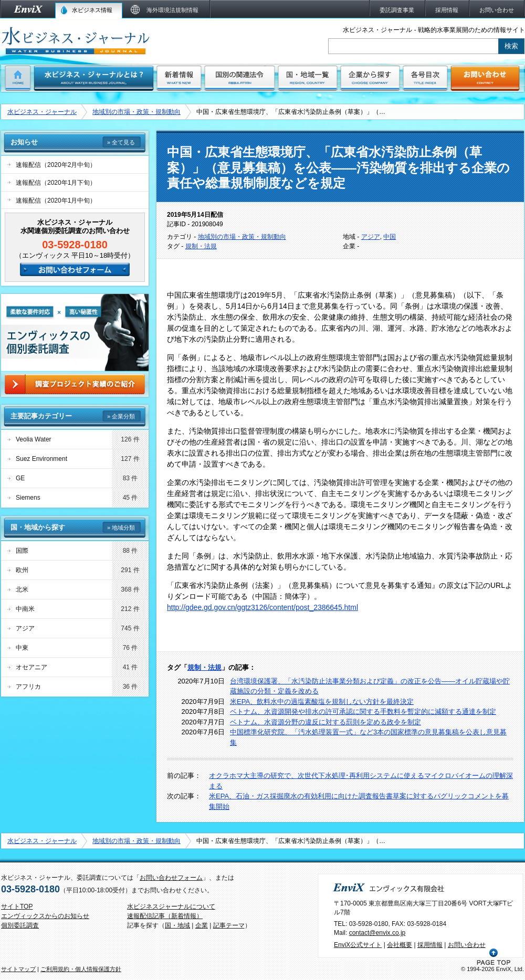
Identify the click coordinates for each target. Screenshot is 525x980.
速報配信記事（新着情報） (165, 916)
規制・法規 (201, 246)
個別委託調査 (20, 925)
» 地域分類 (121, 528)
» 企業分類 (121, 416)
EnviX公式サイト (358, 945)
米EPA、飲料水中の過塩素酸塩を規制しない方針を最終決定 (322, 702)
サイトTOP (17, 907)
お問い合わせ (467, 945)
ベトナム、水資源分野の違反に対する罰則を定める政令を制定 (325, 722)
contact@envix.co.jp (377, 933)
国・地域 (177, 925)
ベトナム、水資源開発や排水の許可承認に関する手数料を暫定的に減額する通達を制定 (363, 712)
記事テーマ (229, 925)
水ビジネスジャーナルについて (171, 907)
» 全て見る (121, 142)
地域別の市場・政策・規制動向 (136, 112)
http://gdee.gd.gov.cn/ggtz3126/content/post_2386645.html (262, 607)
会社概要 (400, 945)
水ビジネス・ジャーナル (42, 112)
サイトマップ (18, 969)
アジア (371, 237)
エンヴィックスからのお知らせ (45, 916)
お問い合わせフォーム (171, 878)
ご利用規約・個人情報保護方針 (81, 969)
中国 (390, 237)
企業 (202, 925)
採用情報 (430, 945)
